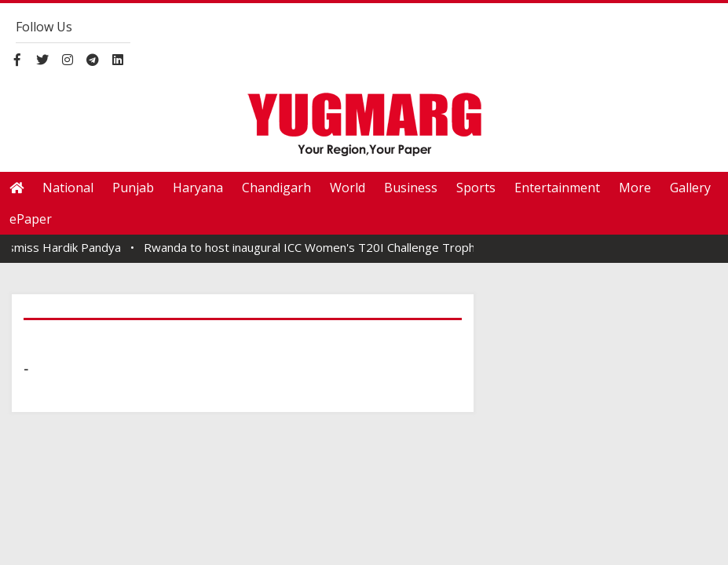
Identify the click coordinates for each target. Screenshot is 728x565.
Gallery (690, 188)
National (68, 188)
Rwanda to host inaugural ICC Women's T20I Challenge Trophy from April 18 (356, 247)
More (635, 188)
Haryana (198, 188)
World (348, 188)
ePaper (31, 219)
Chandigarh (276, 188)
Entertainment (557, 188)
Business (411, 188)
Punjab (133, 188)
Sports (476, 188)
